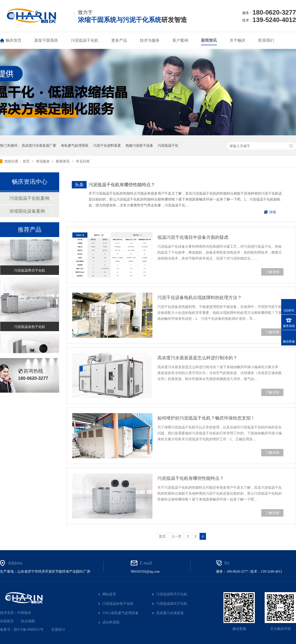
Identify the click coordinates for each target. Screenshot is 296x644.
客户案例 (180, 40)
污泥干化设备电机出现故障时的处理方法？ (200, 298)
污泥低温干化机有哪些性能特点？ (122, 185)
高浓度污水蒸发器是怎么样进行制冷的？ (197, 358)
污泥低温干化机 (85, 40)
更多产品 (119, 40)
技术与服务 (150, 40)
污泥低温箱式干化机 (172, 604)
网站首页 (109, 594)
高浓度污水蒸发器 (170, 613)
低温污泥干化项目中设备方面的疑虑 (193, 237)
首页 (27, 161)
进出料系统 (111, 622)
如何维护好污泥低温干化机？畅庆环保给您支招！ (206, 418)
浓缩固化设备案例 (27, 211)
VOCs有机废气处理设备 (120, 613)
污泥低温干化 (168, 145)
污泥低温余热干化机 (30, 327)
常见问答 (83, 161)
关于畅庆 (238, 40)
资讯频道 (43, 161)
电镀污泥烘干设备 (139, 145)
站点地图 (28, 621)
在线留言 (7, 621)
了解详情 (272, 272)
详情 (273, 212)
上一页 (176, 536)
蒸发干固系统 (46, 40)
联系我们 (266, 40)
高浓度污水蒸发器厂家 (39, 145)
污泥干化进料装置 (107, 145)
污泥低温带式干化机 (30, 271)
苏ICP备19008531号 (29, 630)
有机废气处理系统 (75, 145)
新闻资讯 (209, 40)
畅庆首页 (14, 40)
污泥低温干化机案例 (29, 198)
